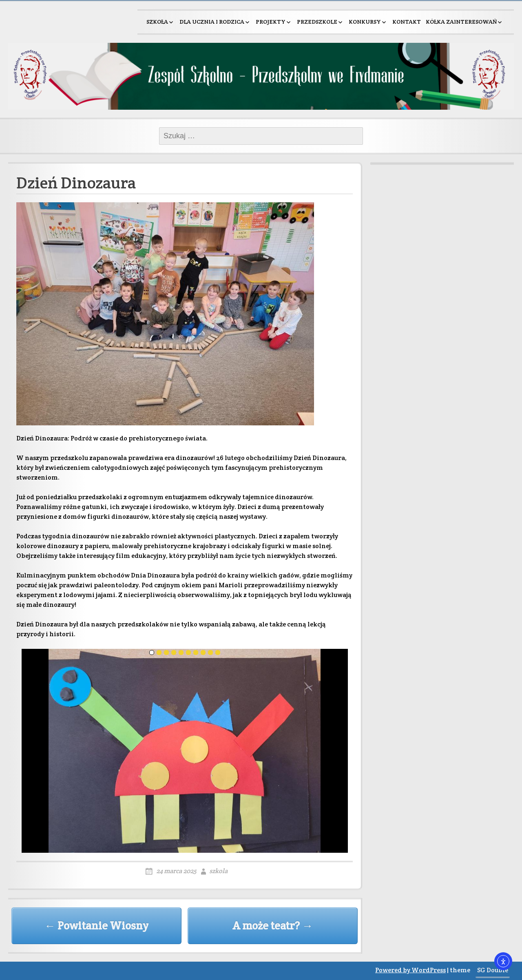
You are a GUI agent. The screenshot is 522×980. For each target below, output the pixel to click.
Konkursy (365, 22)
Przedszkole (317, 22)
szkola (218, 871)
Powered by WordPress (410, 970)
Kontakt (407, 22)
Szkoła (157, 22)
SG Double (493, 970)
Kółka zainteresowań (461, 22)
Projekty (271, 22)
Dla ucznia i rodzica (212, 22)
